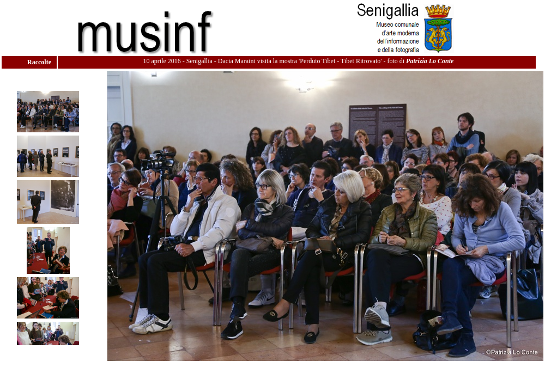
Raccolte (40, 62)
